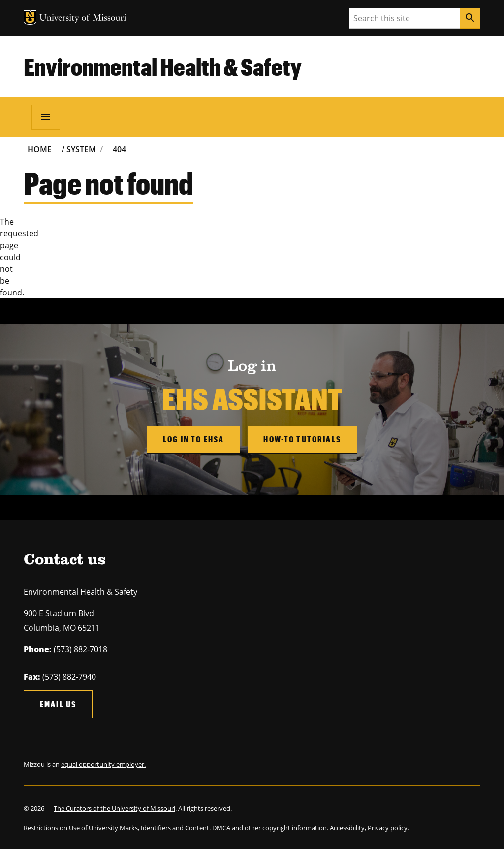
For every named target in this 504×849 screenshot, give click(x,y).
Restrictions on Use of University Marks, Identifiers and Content (116, 828)
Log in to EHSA (193, 439)
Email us (58, 704)
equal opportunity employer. (103, 764)
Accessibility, (348, 828)
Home (40, 149)
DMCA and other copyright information (269, 828)
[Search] (470, 18)
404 (119, 149)
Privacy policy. (388, 828)
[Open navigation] (46, 117)
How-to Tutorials (302, 439)
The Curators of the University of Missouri (114, 808)
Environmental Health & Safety (163, 66)
